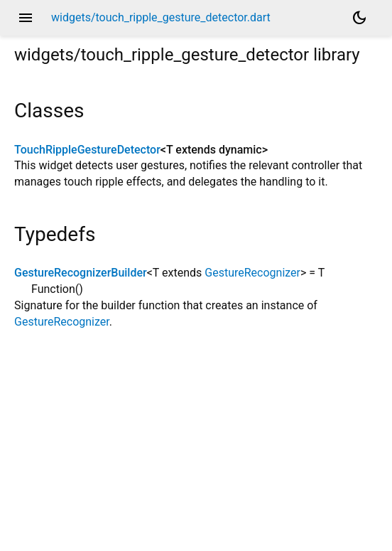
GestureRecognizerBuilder (81, 273)
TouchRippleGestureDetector (87, 150)
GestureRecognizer (252, 273)
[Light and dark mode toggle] (359, 18)
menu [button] (26, 18)
